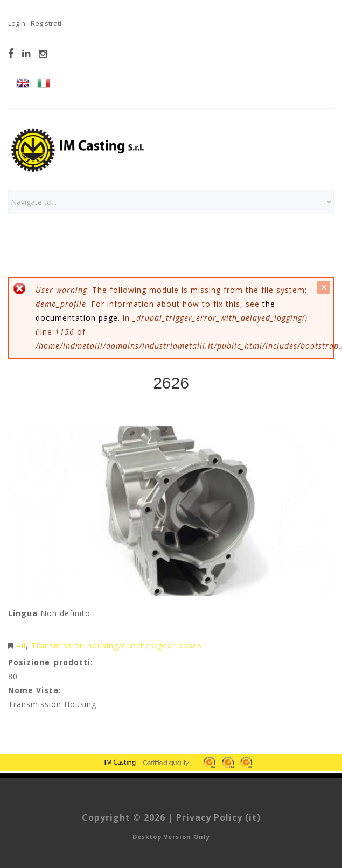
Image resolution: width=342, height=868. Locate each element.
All (21, 645)
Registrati (46, 23)
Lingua (23, 613)
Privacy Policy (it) (218, 817)
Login (17, 23)
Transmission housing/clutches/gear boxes (117, 645)
